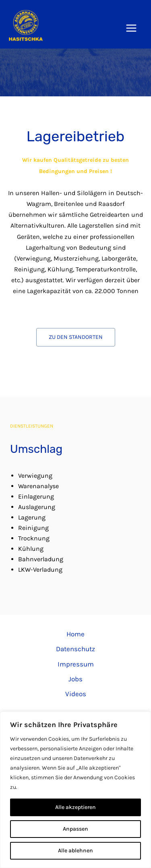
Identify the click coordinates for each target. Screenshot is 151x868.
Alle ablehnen (75, 851)
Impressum (76, 664)
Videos (76, 694)
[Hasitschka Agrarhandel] (26, 25)
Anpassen (75, 829)
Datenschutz (75, 649)
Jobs (75, 679)
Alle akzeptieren (75, 807)
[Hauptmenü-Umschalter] (132, 29)
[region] (75, 790)
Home (75, 634)
